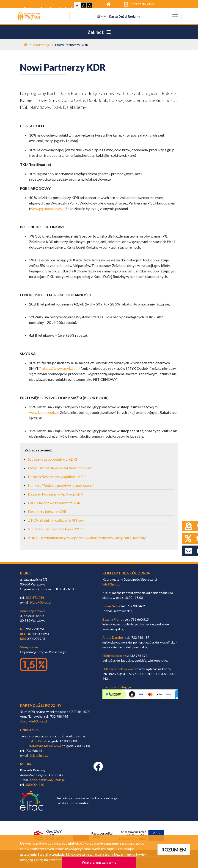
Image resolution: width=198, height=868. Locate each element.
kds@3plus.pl (112, 584)
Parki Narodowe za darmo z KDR (54, 503)
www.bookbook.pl (44, 412)
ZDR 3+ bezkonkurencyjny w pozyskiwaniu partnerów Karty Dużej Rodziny (87, 538)
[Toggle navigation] (175, 16)
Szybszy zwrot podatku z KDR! (52, 459)
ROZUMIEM (174, 850)
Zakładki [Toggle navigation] (99, 32)
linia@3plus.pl (40, 755)
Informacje (41, 45)
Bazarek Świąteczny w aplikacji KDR (57, 477)
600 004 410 (35, 785)
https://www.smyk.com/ (61, 368)
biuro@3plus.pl (41, 602)
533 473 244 (35, 598)
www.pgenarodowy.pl (47, 209)
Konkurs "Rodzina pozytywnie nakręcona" (61, 485)
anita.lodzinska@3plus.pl (47, 780)
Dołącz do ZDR (139, 4)
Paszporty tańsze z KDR (47, 511)
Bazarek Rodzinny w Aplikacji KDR (55, 494)
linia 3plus (29, 730)
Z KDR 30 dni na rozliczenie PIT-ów (56, 520)
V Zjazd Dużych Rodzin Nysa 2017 (55, 529)
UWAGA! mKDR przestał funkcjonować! (60, 468)
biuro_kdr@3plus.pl (33, 721)
